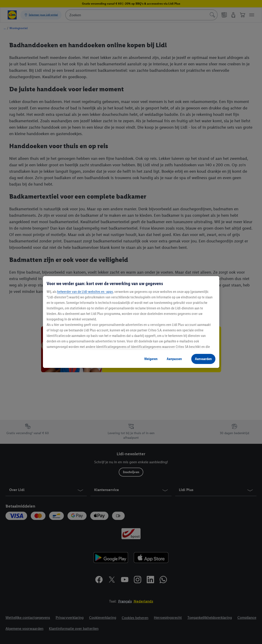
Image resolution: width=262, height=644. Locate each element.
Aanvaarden (203, 359)
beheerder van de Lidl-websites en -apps (85, 292)
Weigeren (151, 359)
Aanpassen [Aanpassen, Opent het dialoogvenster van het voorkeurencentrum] (174, 359)
